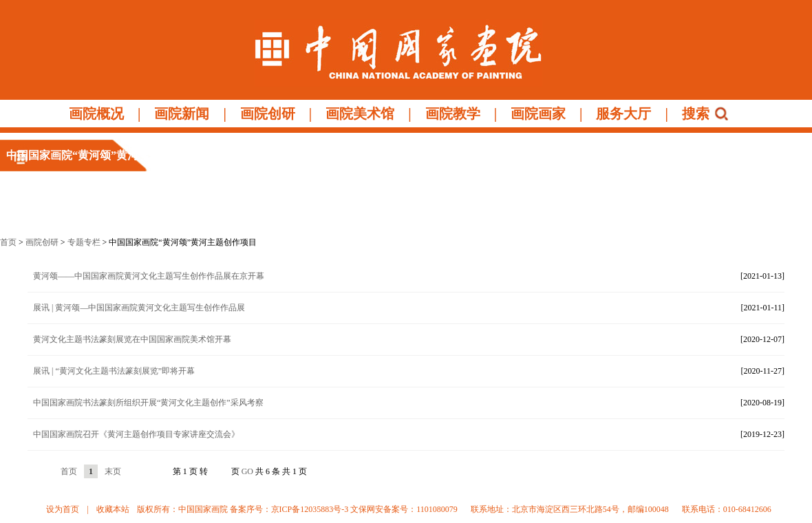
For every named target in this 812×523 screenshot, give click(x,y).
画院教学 (453, 114)
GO (247, 471)
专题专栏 (84, 242)
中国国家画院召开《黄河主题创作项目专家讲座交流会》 (136, 434)
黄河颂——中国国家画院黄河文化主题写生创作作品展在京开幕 (149, 276)
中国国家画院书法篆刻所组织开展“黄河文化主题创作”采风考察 (148, 403)
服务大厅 (623, 114)
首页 (8, 242)
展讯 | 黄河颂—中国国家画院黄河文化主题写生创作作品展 (139, 308)
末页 (113, 471)
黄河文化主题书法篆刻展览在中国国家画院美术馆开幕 (132, 339)
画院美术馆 (360, 114)
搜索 (696, 114)
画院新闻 (182, 114)
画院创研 (268, 114)
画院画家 (538, 114)
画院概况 (96, 114)
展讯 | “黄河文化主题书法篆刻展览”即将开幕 (114, 371)
